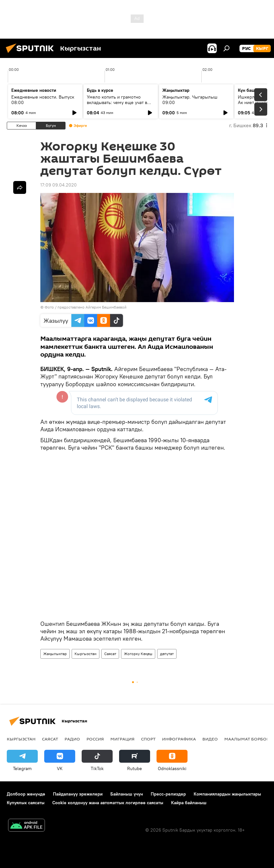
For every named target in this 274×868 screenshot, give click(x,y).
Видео (210, 739)
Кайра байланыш (189, 803)
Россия (95, 739)
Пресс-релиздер (168, 794)
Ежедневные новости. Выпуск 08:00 (43, 100)
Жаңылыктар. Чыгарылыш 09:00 (190, 100)
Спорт (148, 739)
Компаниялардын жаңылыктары (227, 794)
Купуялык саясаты (26, 803)
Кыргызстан (86, 654)
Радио (72, 739)
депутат (167, 654)
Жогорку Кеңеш (138, 654)
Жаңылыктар (55, 654)
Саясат (110, 654)
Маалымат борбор (247, 739)
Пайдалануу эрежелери (78, 794)
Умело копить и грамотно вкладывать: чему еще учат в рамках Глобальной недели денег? (117, 105)
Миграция (122, 739)
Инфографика (179, 739)
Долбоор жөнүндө (26, 794)
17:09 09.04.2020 (59, 185)
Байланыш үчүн (127, 794)
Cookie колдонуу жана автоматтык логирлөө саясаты (108, 803)
